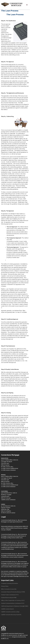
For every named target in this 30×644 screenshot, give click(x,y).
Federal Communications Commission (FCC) (13, 603)
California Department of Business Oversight (13, 606)
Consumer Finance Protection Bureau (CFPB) (13, 592)
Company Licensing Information (10, 583)
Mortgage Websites (7, 637)
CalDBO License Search (7, 609)
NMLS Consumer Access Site (9, 589)
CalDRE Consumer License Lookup (10, 612)
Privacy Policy (5, 586)
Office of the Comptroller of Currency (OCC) (13, 600)
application (6, 96)
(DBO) (26, 606)
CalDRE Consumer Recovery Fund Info (11, 615)
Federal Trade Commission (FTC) (10, 595)
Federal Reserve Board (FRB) (9, 598)
